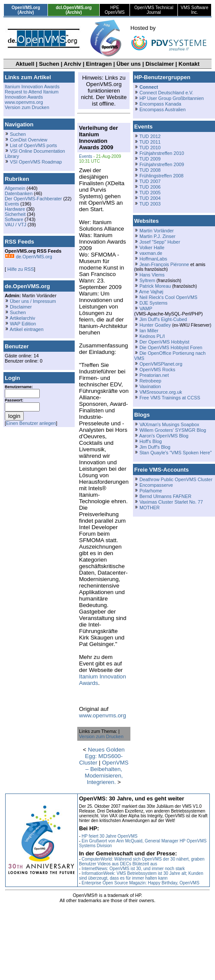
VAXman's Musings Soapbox (169, 424)
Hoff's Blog (151, 441)
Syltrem (147, 280)
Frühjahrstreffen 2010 (162, 153)
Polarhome (151, 491)
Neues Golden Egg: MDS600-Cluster (102, 756)
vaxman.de (151, 253)
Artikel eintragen (26, 329)
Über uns (129, 64)
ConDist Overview (29, 140)
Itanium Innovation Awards (32, 87)
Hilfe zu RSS (20, 269)
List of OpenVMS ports (33, 145)
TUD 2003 (150, 204)
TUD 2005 (150, 193)
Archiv (73, 64)
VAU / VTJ (16, 225)
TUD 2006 (150, 187)
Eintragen (99, 64)
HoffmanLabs (153, 259)
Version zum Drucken (27, 107)
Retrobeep (150, 381)
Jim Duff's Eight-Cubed (163, 319)
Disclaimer (160, 64)
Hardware (15, 209)
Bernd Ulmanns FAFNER (165, 496)
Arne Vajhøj (151, 292)
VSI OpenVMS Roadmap (36, 162)
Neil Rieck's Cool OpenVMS (168, 297)
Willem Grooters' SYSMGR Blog (173, 430)
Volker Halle (152, 247)
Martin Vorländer (157, 231)
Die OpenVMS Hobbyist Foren (171, 347)
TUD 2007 (150, 181)
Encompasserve (156, 485)
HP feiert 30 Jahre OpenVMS (109, 836)
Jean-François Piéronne (164, 264)
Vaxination (150, 386)
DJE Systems (153, 303)
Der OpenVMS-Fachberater (33, 199)
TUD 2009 (150, 159)
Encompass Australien (163, 109)
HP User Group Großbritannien (172, 98)
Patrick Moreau (155, 286)
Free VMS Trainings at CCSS (170, 398)
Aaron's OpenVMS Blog (164, 436)
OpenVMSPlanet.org (161, 364)
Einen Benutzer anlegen (31, 423)
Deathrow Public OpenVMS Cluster (176, 479)
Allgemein (15, 188)
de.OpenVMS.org (28, 257)
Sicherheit (15, 214)
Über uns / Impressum (33, 301)
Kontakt (189, 64)
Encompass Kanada (160, 104)
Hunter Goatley (155, 325)
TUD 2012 (150, 136)
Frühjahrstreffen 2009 (162, 164)
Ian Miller (149, 331)
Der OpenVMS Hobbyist (164, 342)
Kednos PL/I (152, 336)
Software (14, 219)
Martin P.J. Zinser (157, 236)
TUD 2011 (150, 142)
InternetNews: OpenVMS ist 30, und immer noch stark (133, 869)
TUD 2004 (150, 198)
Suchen (49, 64)
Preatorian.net (154, 375)
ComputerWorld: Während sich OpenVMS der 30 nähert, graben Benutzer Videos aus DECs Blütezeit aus (142, 861)
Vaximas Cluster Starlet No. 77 (171, 502)
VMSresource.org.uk (161, 392)
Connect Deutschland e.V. (166, 93)
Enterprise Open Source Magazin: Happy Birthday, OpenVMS (141, 883)
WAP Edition (23, 324)
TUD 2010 (150, 148)
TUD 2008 (150, 170)
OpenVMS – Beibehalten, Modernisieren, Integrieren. (106, 772)
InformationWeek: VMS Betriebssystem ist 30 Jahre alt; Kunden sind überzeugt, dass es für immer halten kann (141, 876)
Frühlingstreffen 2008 (161, 176)
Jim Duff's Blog (155, 447)
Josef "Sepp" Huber (160, 242)
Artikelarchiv (22, 318)
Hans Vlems (152, 275)
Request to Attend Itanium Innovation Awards (32, 94)
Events (12, 204)
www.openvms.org (24, 102)
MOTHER (150, 508)
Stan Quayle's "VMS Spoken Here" (175, 453)
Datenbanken (19, 193)
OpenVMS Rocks (157, 370)
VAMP (146, 308)
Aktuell (25, 64)
